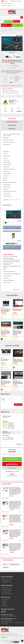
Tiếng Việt (5, 1)
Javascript (16, 380)
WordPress (4, 308)
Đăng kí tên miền (5, 600)
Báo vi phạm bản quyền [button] (17, 86)
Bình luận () (12, 125)
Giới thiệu (3, 634)
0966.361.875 (13, 1)
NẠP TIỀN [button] (8, 21)
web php (5, 564)
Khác (3, 358)
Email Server (5, 604)
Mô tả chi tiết (12, 119)
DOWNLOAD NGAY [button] (12, 459)
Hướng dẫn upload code (7, 589)
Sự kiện (16, 634)
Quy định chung (10, 634)
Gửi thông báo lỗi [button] (5, 86)
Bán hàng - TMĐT (18, 78)
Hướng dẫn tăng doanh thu (7, 594)
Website (11, 78)
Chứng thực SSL (5, 606)
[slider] (9, 66)
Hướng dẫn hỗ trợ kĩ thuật (7, 582)
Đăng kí (9, 6)
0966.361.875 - (7, 636)
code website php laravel (14, 564)
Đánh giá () (12, 129)
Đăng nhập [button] (4, 6)
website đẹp (6, 567)
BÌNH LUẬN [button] (18, 404)
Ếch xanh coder (6, 435)
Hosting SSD (5, 601)
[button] (12, 464)
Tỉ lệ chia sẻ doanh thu (7, 591)
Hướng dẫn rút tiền (6, 592)
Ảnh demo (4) (12, 53)
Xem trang (14, 104)
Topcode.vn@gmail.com (18, 636)
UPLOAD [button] (16, 21)
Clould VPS (4, 603)
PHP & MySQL (16, 76)
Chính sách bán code (6, 588)
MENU (14, 25)
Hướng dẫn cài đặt (12, 122)
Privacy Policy (4, 637)
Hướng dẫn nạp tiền (6, 580)
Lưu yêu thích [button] (12, 468)
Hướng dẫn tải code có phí (7, 579)
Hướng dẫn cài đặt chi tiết (15, 200)
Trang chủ (3, 29)
